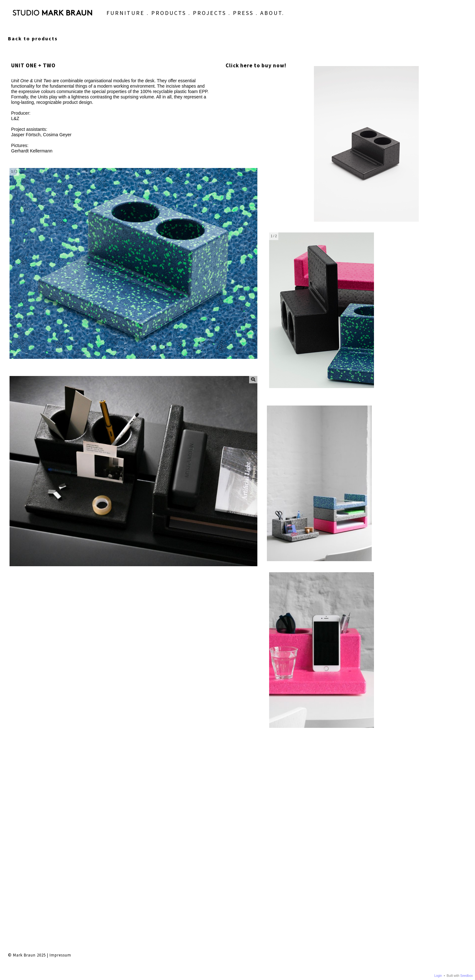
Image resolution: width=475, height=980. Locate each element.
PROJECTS (182, 20)
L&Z (15, 118)
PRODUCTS (141, 20)
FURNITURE (98, 20)
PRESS (216, 20)
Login (438, 976)
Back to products (33, 38)
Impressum (60, 753)
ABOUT (244, 20)
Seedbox (467, 976)
